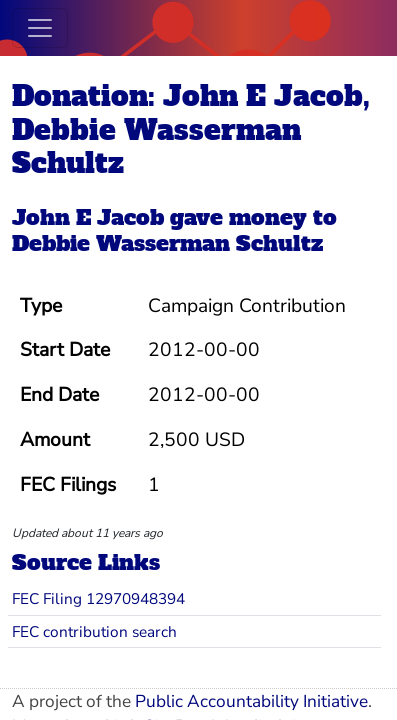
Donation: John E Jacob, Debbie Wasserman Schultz (191, 129)
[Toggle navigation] (40, 28)
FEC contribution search (94, 631)
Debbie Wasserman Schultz (167, 243)
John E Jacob (88, 217)
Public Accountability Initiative (251, 701)
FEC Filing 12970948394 (98, 598)
